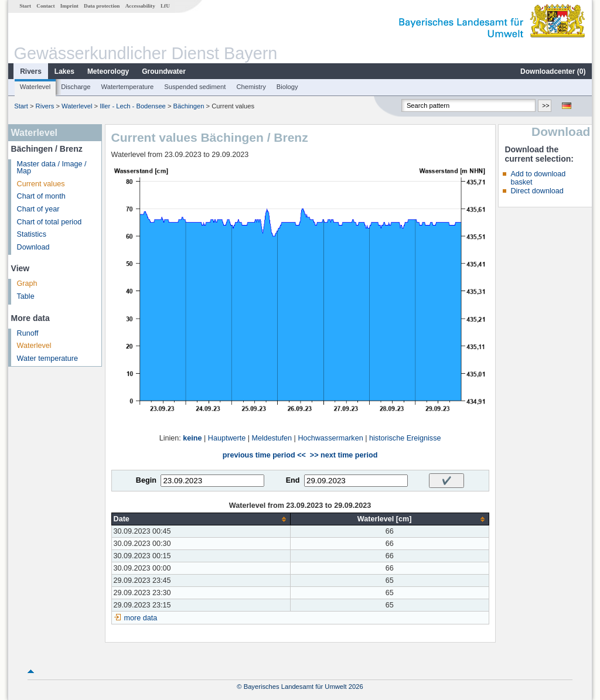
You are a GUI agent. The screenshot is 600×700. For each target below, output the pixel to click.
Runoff (28, 333)
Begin (146, 480)
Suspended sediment (195, 87)
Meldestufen (272, 438)
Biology (287, 87)
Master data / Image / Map (52, 168)
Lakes (64, 71)
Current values (41, 184)
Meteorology (108, 71)
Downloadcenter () (553, 71)
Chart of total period (50, 222)
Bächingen (189, 106)
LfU (165, 6)
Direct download (537, 191)
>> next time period (344, 455)
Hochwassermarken (330, 438)
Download (33, 247)
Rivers (31, 71)
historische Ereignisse (405, 438)
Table (26, 296)
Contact (45, 6)
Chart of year (38, 209)
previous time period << (264, 455)
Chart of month (41, 196)
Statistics (32, 234)
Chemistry (251, 87)
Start (25, 6)
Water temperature (48, 358)
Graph (27, 284)
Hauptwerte (227, 438)
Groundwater (164, 71)
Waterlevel (35, 87)
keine (192, 438)
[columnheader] (201, 519)
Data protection (102, 6)
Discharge (76, 87)
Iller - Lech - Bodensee (133, 106)
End (293, 480)
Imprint (69, 6)
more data (141, 618)
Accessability (140, 6)
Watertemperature (128, 87)
